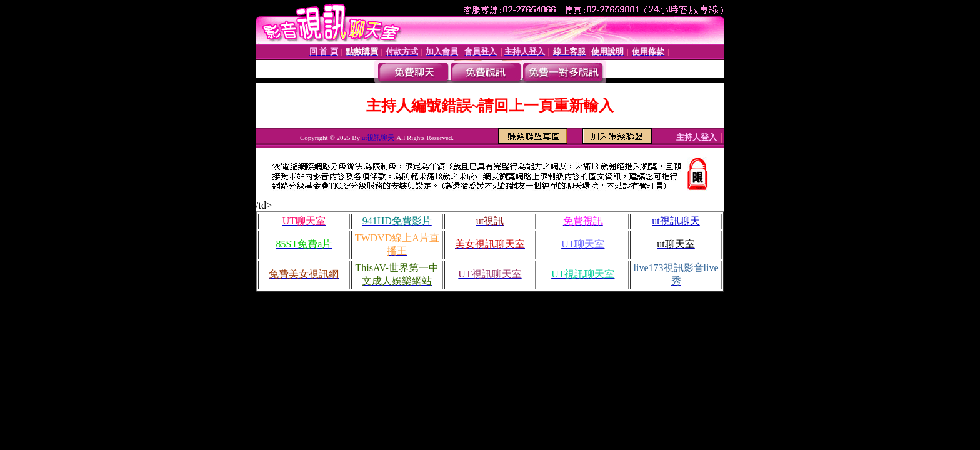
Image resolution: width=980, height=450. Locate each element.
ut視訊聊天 (378, 137)
